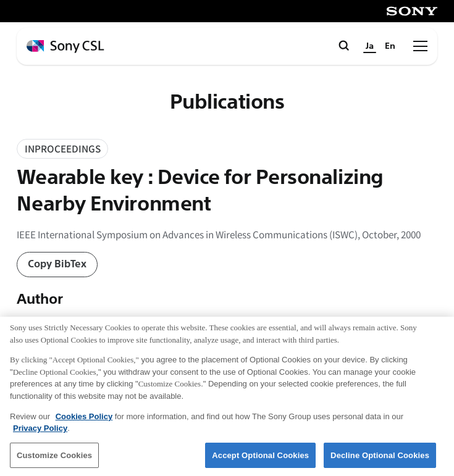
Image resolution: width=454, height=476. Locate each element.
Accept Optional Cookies (260, 460)
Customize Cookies (54, 460)
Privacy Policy (40, 433)
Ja (370, 46)
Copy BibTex (57, 264)
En (390, 46)
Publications (227, 102)
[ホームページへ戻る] (65, 47)
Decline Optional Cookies (380, 460)
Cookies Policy (84, 421)
